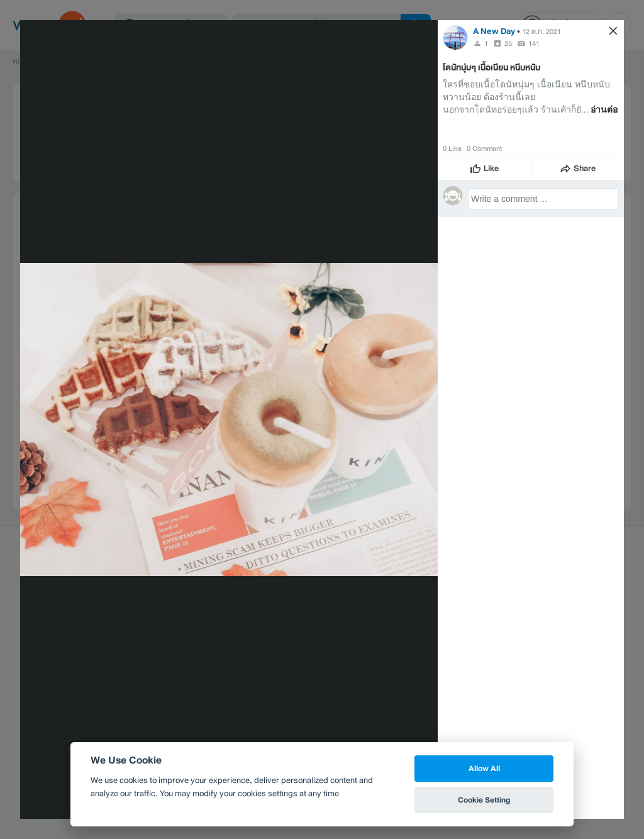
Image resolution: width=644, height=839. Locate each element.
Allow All (484, 768)
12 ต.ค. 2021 (541, 31)
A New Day (494, 31)
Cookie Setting (484, 800)
